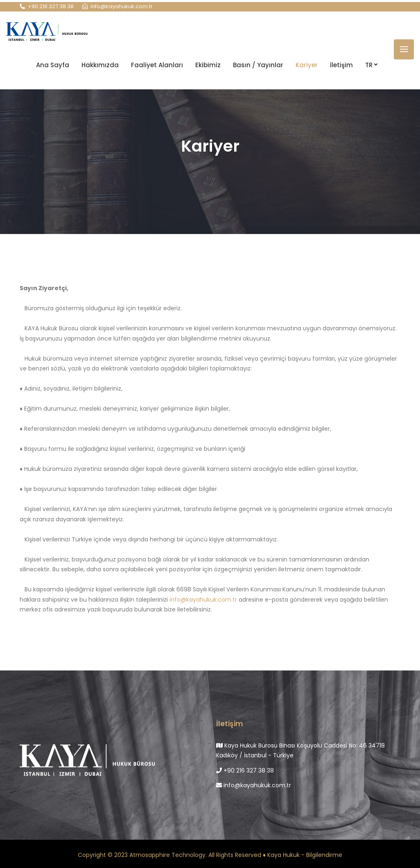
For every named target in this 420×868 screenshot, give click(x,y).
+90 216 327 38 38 (245, 770)
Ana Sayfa (53, 64)
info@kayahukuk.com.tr (203, 600)
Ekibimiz (208, 64)
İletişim (341, 64)
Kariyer (307, 64)
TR (371, 64)
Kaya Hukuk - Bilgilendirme (305, 855)
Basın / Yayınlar (258, 64)
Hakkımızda (100, 64)
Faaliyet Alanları (157, 64)
